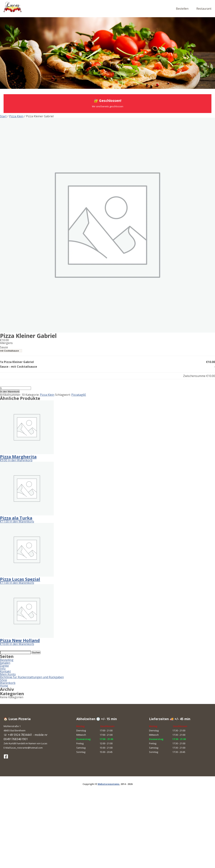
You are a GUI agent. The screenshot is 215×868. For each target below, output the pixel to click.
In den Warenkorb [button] (20, 460)
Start (3, 116)
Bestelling (7, 660)
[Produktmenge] (15, 388)
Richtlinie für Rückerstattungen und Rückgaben (32, 677)
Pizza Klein (16, 116)
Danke (4, 666)
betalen (5, 663)
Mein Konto (8, 674)
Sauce (4, 347)
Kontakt (5, 671)
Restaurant (204, 9)
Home (4, 686)
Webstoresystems (108, 784)
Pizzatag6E (79, 395)
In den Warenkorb (10, 392)
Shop (3, 680)
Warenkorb (8, 683)
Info (3, 669)
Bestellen (182, 9)
